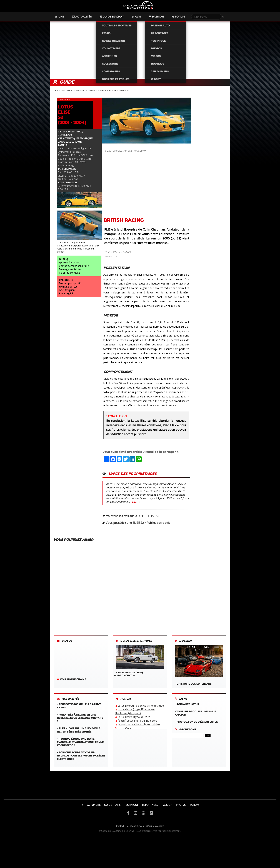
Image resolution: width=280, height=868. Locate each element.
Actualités (88, 21)
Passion (163, 21)
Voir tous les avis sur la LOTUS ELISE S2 (133, 520)
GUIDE (108, 809)
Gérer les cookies (155, 830)
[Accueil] (82, 809)
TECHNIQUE (131, 809)
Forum (185, 21)
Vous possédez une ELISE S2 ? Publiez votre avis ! (138, 527)
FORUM (194, 809)
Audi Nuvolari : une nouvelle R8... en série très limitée (79, 734)
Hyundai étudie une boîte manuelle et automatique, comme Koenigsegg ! (81, 746)
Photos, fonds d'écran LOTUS (196, 726)
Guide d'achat (118, 21)
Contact (120, 830)
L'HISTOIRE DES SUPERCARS (199, 669)
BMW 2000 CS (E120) (140, 663)
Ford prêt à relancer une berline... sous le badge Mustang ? (80, 722)
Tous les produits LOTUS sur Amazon (196, 717)
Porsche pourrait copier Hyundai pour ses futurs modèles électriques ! (81, 760)
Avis (143, 21)
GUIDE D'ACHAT (97, 95)
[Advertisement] (140, 54)
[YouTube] (143, 817)
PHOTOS (181, 809)
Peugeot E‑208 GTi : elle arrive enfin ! (79, 710)
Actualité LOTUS (187, 708)
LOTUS (113, 95)
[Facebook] (128, 817)
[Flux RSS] (151, 817)
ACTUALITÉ (94, 809)
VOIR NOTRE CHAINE (72, 683)
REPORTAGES (150, 809)
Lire (134, 506)
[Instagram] (136, 817)
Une (66, 21)
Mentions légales (135, 830)
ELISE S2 (124, 95)
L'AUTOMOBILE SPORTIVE (70, 95)
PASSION (167, 809)
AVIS (118, 809)
